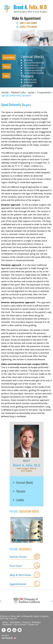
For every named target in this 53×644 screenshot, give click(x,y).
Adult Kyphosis (30, 82)
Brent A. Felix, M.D (27, 465)
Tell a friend (20, 625)
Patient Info (19, 92)
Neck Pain (28, 60)
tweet (9, 630)
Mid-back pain (30, 80)
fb (4, 630)
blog (20, 630)
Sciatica (27, 104)
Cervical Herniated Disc (34, 63)
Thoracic (7, 66)
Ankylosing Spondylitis (34, 107)
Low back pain (30, 89)
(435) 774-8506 (28, 27)
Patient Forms (18, 557)
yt (14, 630)
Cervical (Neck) (9, 57)
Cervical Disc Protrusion (34, 68)
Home (5, 92)
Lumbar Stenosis (31, 94)
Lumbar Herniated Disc (34, 91)
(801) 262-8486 (28, 23)
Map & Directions (20, 575)
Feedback (7, 625)
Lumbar (6, 76)
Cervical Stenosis (31, 65)
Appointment (18, 584)
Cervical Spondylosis (33, 70)
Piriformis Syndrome (33, 102)
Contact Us (33, 625)
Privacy (26, 622)
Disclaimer (15, 622)
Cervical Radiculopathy (34, 73)
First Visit (16, 566)
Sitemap (36, 622)
